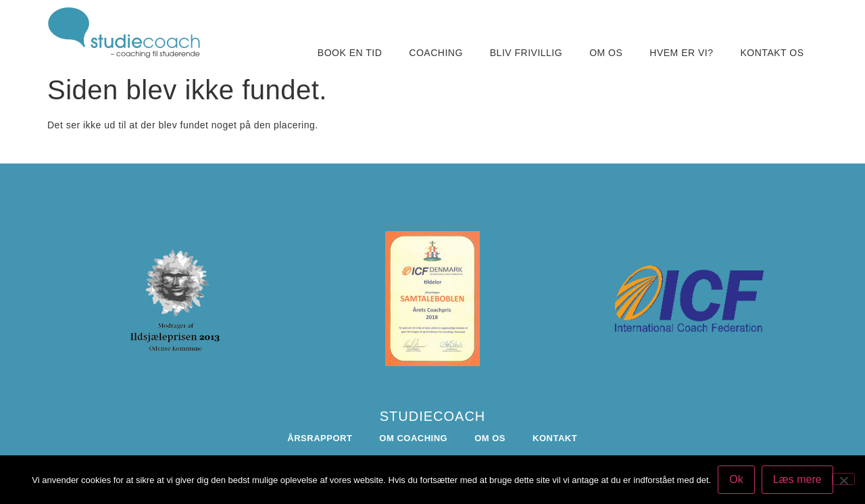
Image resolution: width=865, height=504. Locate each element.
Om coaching (413, 438)
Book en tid (350, 53)
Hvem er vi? (681, 53)
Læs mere (797, 479)
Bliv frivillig (526, 53)
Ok (736, 479)
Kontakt (555, 438)
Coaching (436, 53)
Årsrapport (320, 438)
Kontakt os (772, 53)
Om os (606, 53)
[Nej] (843, 479)
